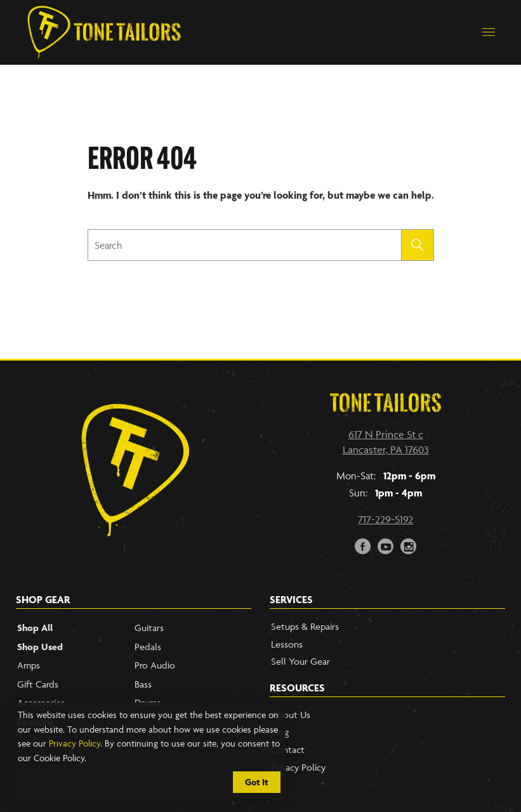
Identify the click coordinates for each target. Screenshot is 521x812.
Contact (288, 749)
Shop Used (40, 647)
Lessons (287, 644)
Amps (29, 665)
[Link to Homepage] (104, 32)
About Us (291, 715)
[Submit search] (418, 245)
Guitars (149, 628)
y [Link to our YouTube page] (386, 545)
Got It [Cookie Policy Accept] (257, 782)
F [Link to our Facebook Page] (363, 545)
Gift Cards (38, 684)
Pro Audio (155, 665)
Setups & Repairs (305, 626)
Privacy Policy (75, 743)
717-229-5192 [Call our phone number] (386, 519)
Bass (143, 684)
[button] (489, 32)
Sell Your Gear (300, 661)
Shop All (35, 628)
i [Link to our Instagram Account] (409, 545)
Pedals (148, 647)
